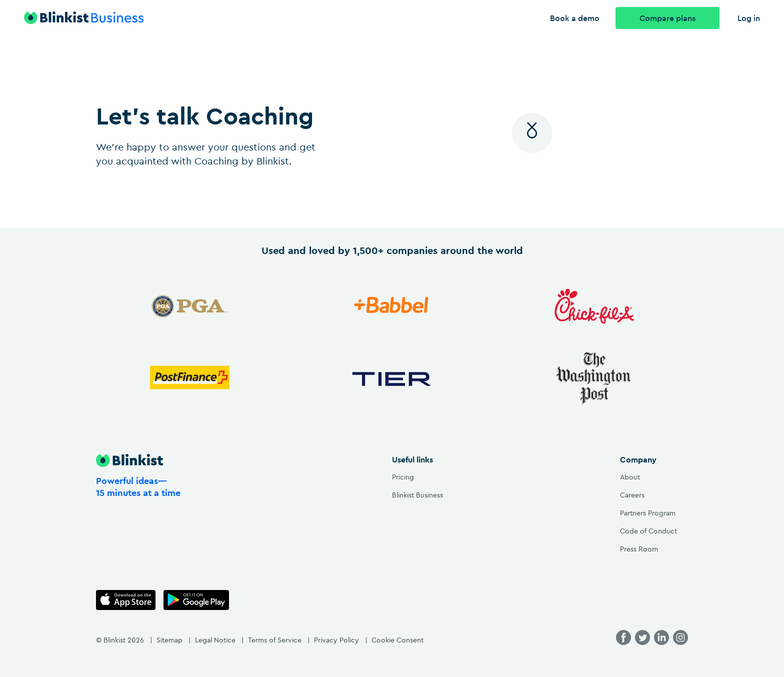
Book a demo (575, 18)
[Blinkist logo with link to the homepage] (90, 18)
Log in (749, 18)
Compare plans (667, 18)
